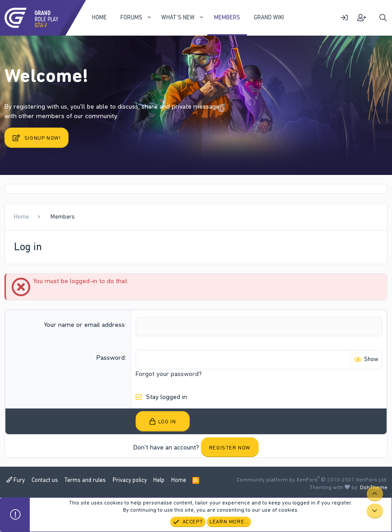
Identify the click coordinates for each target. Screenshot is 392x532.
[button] (149, 18)
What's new (178, 17)
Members (227, 17)
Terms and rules (85, 480)
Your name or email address (84, 325)
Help (159, 480)
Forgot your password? (169, 374)
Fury (16, 480)
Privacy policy (130, 480)
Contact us (45, 480)
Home (99, 17)
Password (111, 358)
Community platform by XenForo (312, 480)
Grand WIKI (269, 17)
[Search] (383, 18)
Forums (131, 17)
